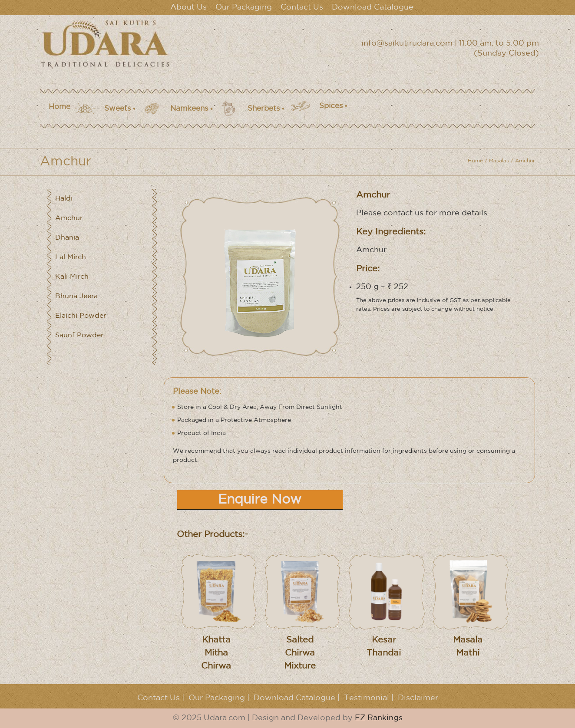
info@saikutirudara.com (407, 43)
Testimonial (367, 698)
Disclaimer (418, 698)
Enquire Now (260, 500)
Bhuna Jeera (76, 296)
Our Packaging (244, 7)
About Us (188, 7)
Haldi (64, 199)
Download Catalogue (373, 7)
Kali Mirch (72, 277)
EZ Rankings (379, 718)
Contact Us (302, 7)
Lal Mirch (71, 257)
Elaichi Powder (81, 316)
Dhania (67, 238)
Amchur (69, 218)
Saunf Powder (79, 335)
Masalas (499, 161)
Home (59, 107)
